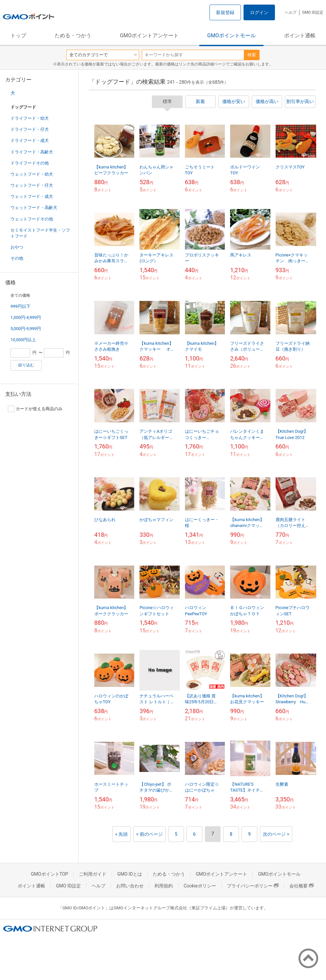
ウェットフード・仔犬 (32, 185)
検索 (252, 55)
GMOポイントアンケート (149, 35)
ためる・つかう (73, 35)
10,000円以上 (23, 340)
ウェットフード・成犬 (32, 196)
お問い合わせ (130, 886)
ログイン (259, 12)
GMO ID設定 (313, 12)
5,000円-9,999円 (26, 329)
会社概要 (301, 886)
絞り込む (26, 365)
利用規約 (164, 886)
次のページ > (276, 834)
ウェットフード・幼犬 (32, 174)
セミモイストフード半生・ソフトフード (40, 233)
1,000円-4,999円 (26, 317)
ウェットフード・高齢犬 (34, 208)
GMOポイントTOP (49, 874)
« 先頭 (121, 834)
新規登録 (225, 12)
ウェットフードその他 (32, 219)
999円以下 (20, 306)
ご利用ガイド (93, 874)
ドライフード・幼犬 (30, 118)
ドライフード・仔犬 (30, 129)
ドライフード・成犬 (30, 140)
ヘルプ (291, 12)
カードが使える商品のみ (35, 409)
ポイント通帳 (300, 35)
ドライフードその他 (30, 163)
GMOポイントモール (231, 35)
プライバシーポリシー (253, 886)
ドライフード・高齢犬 (32, 152)
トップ (18, 35)
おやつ (17, 247)
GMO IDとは (130, 874)
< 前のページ (149, 834)
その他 (17, 258)
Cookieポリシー (200, 886)
